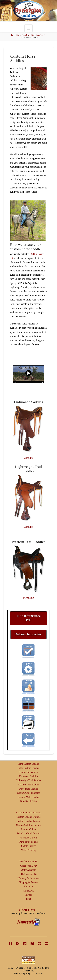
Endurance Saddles (28, 776)
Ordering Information (28, 634)
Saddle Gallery (29, 846)
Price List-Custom (28, 838)
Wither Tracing (28, 850)
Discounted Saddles (28, 789)
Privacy (28, 895)
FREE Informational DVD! (28, 618)
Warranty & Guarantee (28, 878)
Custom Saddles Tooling (28, 821)
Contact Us (29, 891)
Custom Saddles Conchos (29, 825)
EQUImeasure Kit (29, 874)
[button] (28, 28)
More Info (28, 458)
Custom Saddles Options (28, 817)
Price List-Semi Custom (29, 833)
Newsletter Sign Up (28, 861)
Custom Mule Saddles (28, 797)
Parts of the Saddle (28, 842)
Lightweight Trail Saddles (28, 780)
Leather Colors (29, 829)
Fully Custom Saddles (28, 768)
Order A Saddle (28, 870)
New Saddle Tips (28, 801)
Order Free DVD (28, 866)
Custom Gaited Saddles (28, 793)
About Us (29, 886)
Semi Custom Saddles (28, 764)
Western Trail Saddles (28, 785)
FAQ (28, 899)
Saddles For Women (28, 772)
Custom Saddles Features (29, 813)
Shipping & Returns (28, 882)
